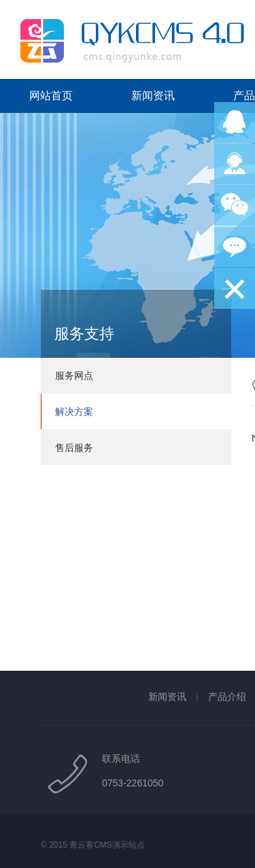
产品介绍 (227, 697)
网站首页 (51, 96)
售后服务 (74, 448)
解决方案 (74, 412)
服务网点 (74, 375)
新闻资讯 (153, 96)
